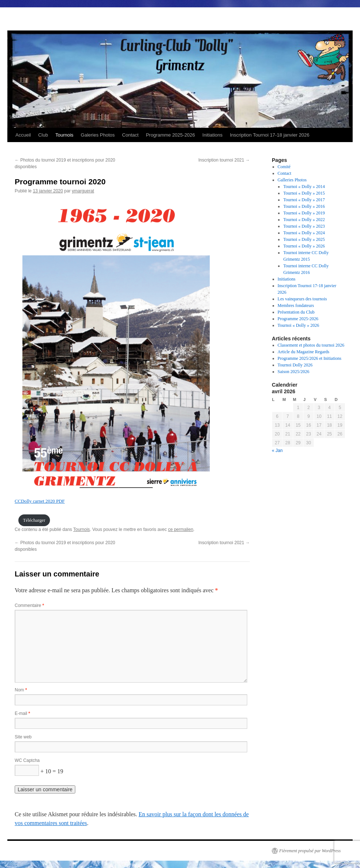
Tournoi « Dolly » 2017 (304, 200)
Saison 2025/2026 (294, 372)
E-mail (22, 713)
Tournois (64, 135)
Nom (21, 690)
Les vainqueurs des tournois (302, 299)
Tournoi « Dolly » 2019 (304, 213)
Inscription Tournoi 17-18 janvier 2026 (270, 135)
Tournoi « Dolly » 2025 (304, 239)
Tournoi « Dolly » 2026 (304, 246)
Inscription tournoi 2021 (224, 160)
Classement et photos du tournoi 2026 (311, 345)
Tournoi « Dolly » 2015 (304, 193)
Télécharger (34, 520)
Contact (130, 135)
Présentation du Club (296, 312)
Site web (23, 737)
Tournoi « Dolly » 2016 (304, 206)
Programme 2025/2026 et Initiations (310, 358)
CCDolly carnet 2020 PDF (40, 501)
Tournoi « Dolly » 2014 (304, 187)
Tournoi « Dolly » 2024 (304, 233)
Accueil (23, 135)
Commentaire (29, 605)
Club (43, 135)
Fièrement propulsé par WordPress (310, 851)
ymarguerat (83, 191)
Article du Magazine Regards (304, 352)
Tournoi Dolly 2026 (295, 365)
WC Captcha (27, 760)
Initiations (213, 135)
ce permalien (181, 529)
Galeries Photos (98, 135)
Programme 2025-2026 (170, 135)
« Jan (277, 451)
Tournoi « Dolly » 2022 (304, 220)
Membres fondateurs (296, 305)
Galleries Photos (292, 180)
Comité (284, 167)
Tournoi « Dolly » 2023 (304, 226)
